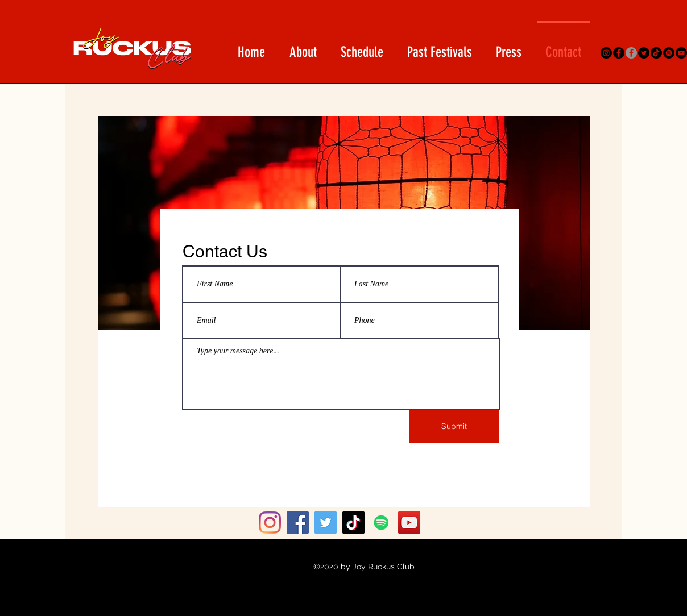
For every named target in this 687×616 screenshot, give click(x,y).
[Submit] (454, 426)
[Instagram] (606, 53)
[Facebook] (619, 53)
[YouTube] (681, 53)
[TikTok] (656, 53)
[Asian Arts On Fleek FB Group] (631, 53)
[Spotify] (669, 53)
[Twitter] (644, 53)
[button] (362, 47)
